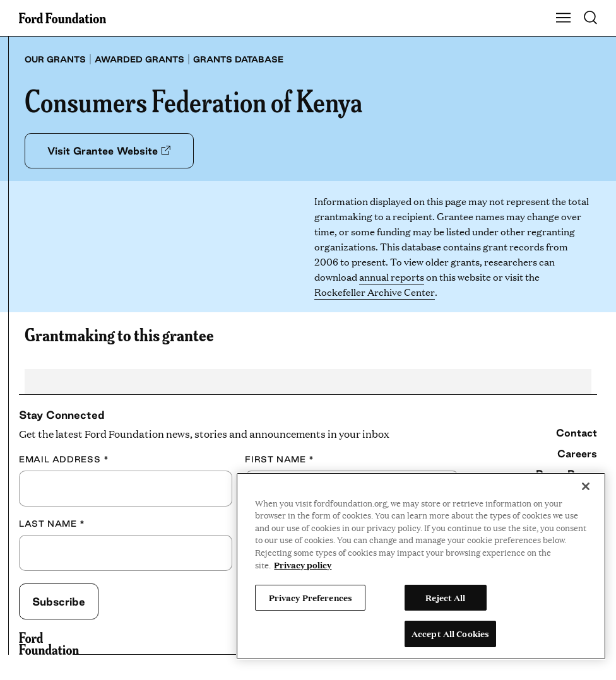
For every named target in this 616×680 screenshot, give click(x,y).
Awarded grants (139, 59)
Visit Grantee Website (116, 150)
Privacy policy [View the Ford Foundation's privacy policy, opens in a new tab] (303, 565)
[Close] (586, 486)
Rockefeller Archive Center (374, 292)
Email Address (64, 460)
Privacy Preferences (311, 597)
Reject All (445, 597)
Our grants (55, 59)
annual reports (392, 277)
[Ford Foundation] (49, 643)
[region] (421, 566)
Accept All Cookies (450, 633)
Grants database (238, 59)
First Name (280, 460)
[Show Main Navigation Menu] (564, 18)
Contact (577, 433)
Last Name (52, 524)
